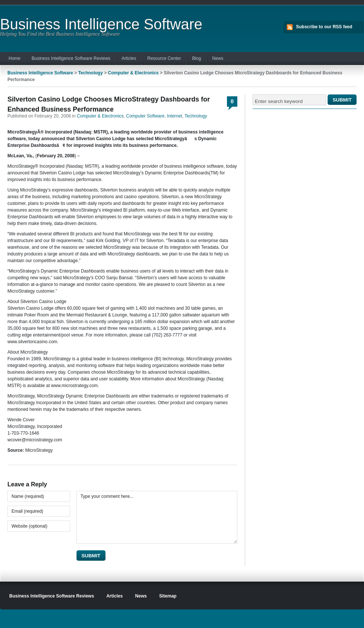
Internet (175, 116)
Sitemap (168, 596)
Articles (129, 58)
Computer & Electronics (134, 73)
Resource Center (164, 58)
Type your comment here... (157, 517)
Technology (90, 73)
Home (14, 58)
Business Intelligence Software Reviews (71, 58)
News (218, 58)
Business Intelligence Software (101, 24)
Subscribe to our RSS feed (324, 27)
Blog (196, 58)
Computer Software (145, 116)
